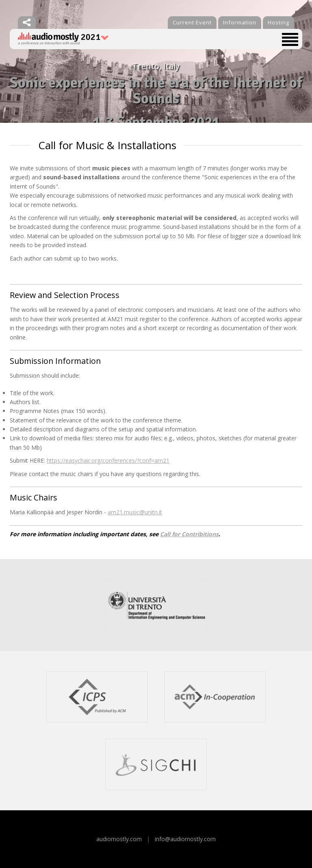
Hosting (278, 22)
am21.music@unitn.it (135, 512)
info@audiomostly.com (185, 839)
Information (240, 22)
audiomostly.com (119, 839)
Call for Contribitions (189, 534)
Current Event (192, 22)
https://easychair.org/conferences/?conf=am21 (108, 460)
